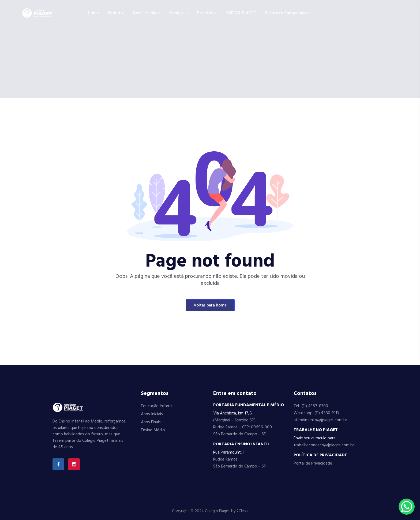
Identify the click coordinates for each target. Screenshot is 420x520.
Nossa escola (145, 13)
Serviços (177, 13)
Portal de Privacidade (313, 463)
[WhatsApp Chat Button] (407, 507)
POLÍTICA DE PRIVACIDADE (320, 455)
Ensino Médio (153, 430)
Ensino (114, 13)
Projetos (205, 13)
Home (93, 13)
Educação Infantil (157, 406)
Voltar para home (210, 305)
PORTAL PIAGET (241, 13)
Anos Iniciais (152, 414)
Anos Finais (151, 422)
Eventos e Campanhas (286, 13)
